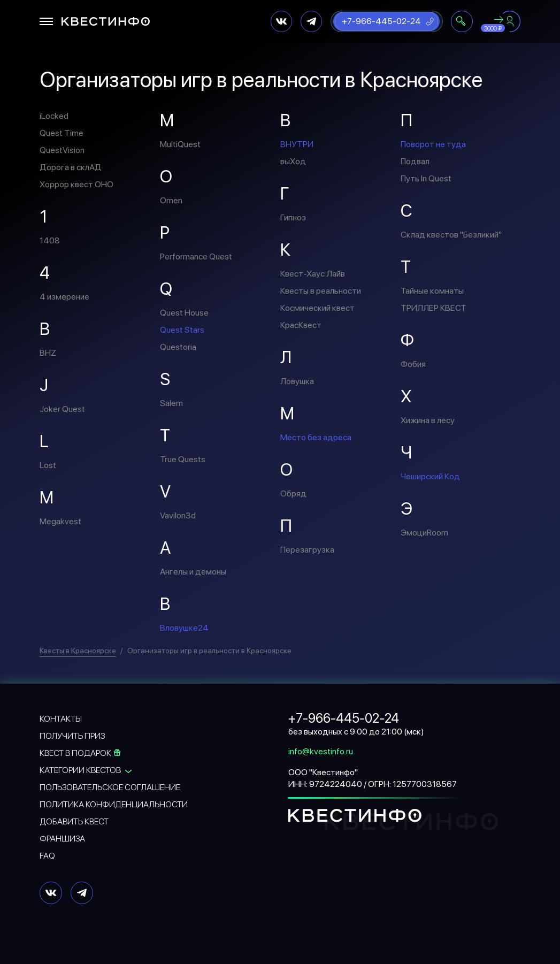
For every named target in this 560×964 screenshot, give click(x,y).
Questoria (178, 347)
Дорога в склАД (71, 167)
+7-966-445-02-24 (381, 21)
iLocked (54, 116)
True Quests (183, 459)
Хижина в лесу (428, 420)
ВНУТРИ (297, 144)
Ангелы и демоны (193, 572)
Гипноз (293, 217)
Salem (171, 403)
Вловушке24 (184, 628)
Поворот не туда (433, 144)
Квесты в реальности (321, 291)
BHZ (48, 353)
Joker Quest (62, 409)
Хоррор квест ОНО (76, 184)
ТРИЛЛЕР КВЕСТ (434, 308)
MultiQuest (180, 144)
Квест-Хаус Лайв (313, 274)
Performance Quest (196, 257)
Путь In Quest (426, 178)
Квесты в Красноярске (78, 651)
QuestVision (62, 150)
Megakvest (60, 521)
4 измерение (64, 297)
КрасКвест (301, 325)
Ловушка (297, 381)
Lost (48, 465)
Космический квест (317, 308)
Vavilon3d (178, 515)
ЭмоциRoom (424, 533)
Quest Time (62, 133)
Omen (171, 200)
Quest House (184, 313)
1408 (50, 240)
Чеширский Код (430, 476)
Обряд (293, 494)
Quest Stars (182, 330)
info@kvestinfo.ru (321, 751)
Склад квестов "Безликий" (451, 235)
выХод (293, 161)
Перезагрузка (307, 550)
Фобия (413, 364)
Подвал (415, 161)
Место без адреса (316, 437)
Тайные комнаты (432, 291)
